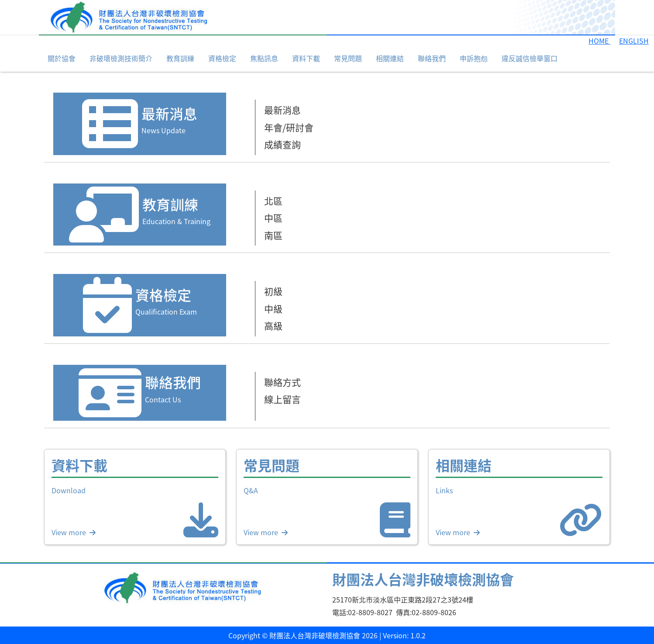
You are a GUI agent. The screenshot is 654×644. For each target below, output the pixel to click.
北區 (273, 201)
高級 (273, 325)
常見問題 (348, 58)
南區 (273, 235)
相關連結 (390, 58)
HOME (599, 41)
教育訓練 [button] (180, 58)
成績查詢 (282, 144)
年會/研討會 (289, 127)
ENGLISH (634, 41)
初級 (273, 291)
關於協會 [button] (62, 58)
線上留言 (282, 399)
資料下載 (306, 58)
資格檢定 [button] (222, 58)
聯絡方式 (282, 382)
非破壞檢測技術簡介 (121, 58)
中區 (273, 218)
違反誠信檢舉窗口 (530, 58)
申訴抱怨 (474, 58)
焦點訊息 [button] (264, 58)
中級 (273, 308)
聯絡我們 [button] (432, 58)
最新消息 (282, 110)
